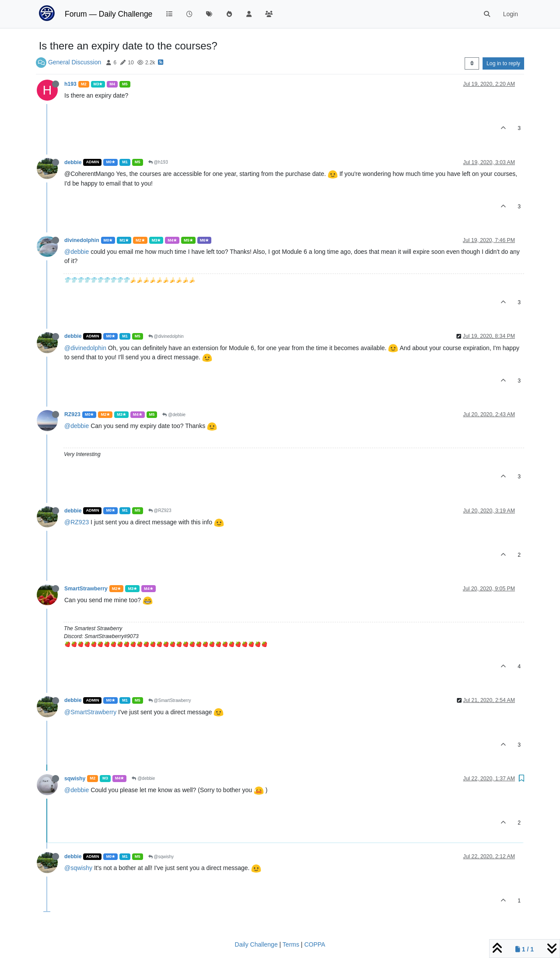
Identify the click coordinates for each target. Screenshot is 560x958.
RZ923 (72, 414)
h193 (70, 84)
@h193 (158, 162)
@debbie (77, 252)
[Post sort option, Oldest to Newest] (472, 63)
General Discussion (75, 62)
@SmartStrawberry (170, 700)
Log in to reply (503, 63)
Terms (291, 944)
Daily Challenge (256, 944)
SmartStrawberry (86, 589)
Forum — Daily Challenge (108, 14)
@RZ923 (160, 511)
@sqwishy (161, 857)
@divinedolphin (166, 336)
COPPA (315, 944)
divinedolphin (82, 240)
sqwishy (75, 779)
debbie (73, 162)
